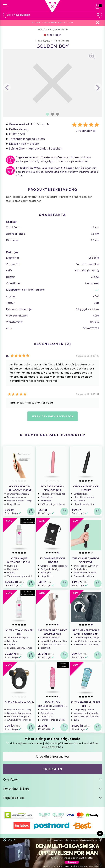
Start (40, 30)
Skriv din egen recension (52, 416)
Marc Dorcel (61, 41)
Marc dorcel (61, 30)
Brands (49, 30)
